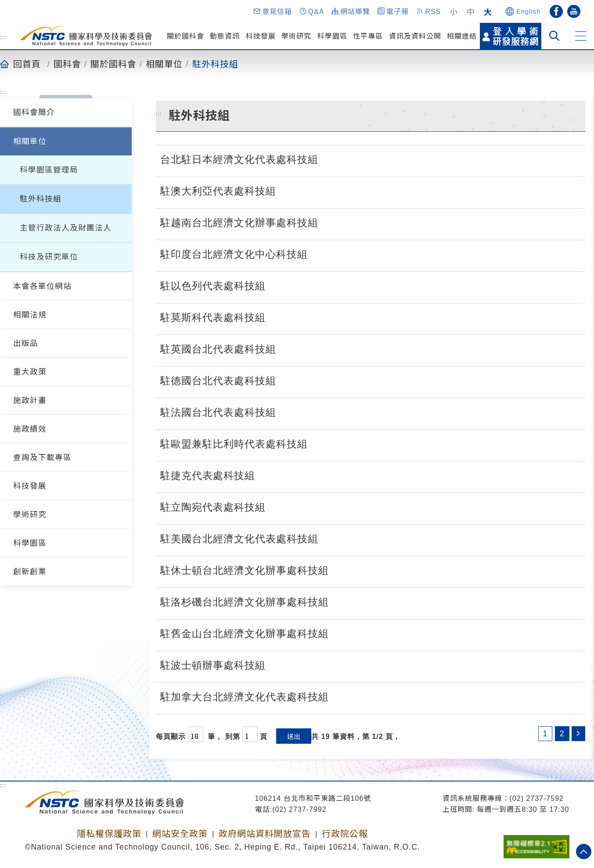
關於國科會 (185, 36)
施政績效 (30, 429)
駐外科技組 (215, 64)
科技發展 (261, 36)
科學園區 (332, 36)
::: (3, 37)
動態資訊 (225, 36)
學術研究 (296, 36)
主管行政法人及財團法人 (66, 228)
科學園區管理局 (49, 170)
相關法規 (30, 315)
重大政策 (30, 372)
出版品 (26, 343)
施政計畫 (30, 400)
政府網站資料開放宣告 (265, 834)
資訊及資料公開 (415, 36)
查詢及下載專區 (42, 457)
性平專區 (368, 36)
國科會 (67, 64)
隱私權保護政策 (109, 834)
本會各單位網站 (42, 286)
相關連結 (462, 36)
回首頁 (27, 64)
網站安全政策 (180, 834)
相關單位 (164, 64)
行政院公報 (345, 834)
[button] (272, 11)
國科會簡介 (34, 112)
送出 (294, 736)
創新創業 (30, 572)
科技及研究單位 (49, 257)
